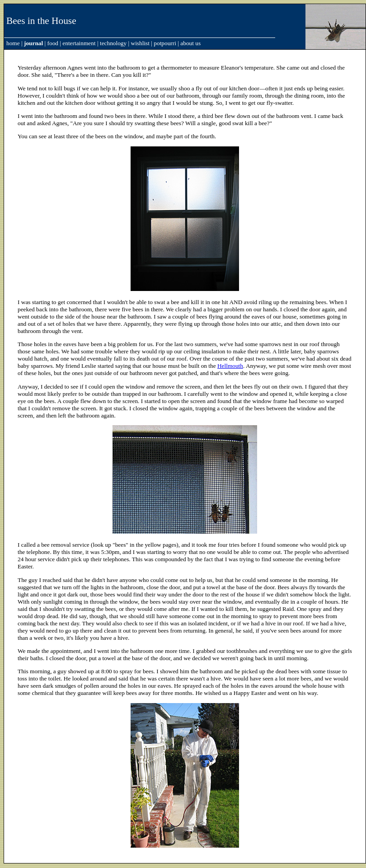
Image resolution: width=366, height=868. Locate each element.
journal (33, 43)
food (53, 43)
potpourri (165, 43)
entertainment (79, 43)
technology (113, 43)
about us (190, 43)
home (13, 43)
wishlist (140, 43)
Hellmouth (230, 366)
